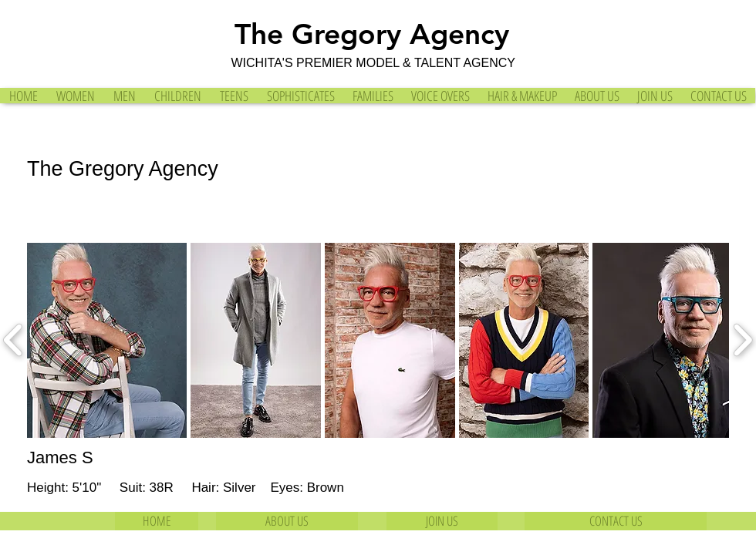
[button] (107, 340)
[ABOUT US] (287, 521)
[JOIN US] (442, 521)
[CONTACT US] (616, 521)
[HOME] (157, 521)
